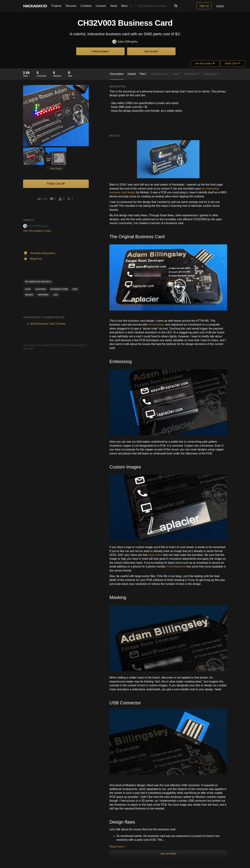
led (56, 295)
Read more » (117, 714)
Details (132, 74)
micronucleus (156, 325)
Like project (151, 51)
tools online (155, 555)
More (128, 6)
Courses (101, 6)
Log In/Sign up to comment (126, 841)
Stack (114, 6)
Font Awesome (176, 567)
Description (117, 74)
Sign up (204, 6)
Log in (220, 6)
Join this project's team (37, 231)
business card (59, 289)
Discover (71, 6)
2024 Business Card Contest (48, 324)
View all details (168, 721)
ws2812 (29, 295)
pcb (75, 289)
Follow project (100, 51)
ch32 (28, 289)
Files (143, 74)
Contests (86, 6)
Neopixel (43, 295)
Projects (56, 6)
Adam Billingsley (125, 42)
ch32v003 (41, 289)
